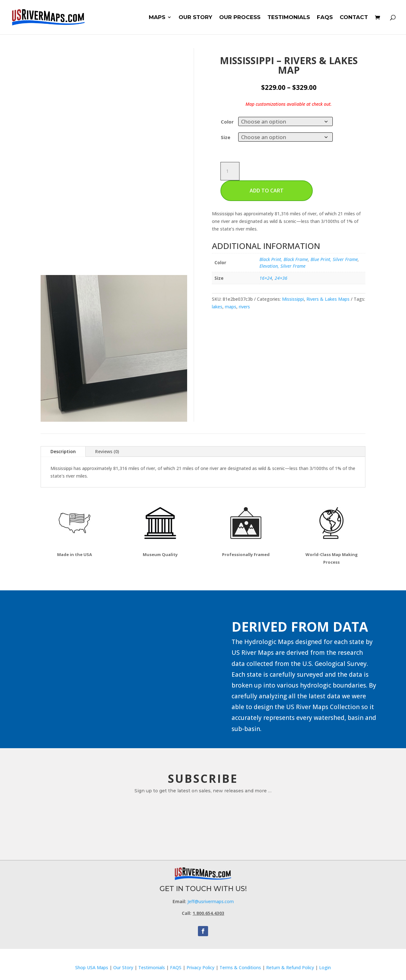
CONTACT (354, 18)
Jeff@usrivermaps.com (211, 901)
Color (227, 122)
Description (63, 451)
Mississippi (293, 299)
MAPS (157, 18)
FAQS (325, 18)
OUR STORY (195, 18)
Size (226, 137)
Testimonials (152, 967)
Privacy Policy (200, 967)
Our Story (123, 967)
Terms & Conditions (240, 967)
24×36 (281, 278)
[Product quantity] (230, 171)
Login (325, 967)
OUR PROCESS (240, 18)
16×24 (266, 278)
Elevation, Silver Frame (282, 266)
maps (231, 307)
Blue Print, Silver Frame (334, 259)
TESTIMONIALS (289, 18)
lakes (217, 307)
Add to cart (267, 191)
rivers (244, 307)
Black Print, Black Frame (284, 259)
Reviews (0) (107, 451)
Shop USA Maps (92, 967)
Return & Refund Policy (291, 967)
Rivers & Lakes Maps (328, 299)
